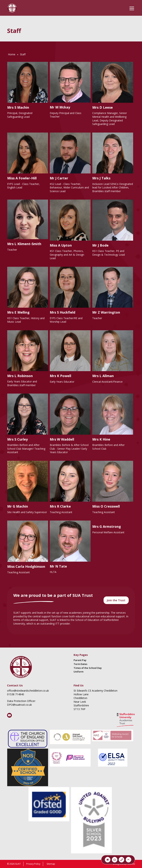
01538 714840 (16, 694)
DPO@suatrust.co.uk (19, 705)
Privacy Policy (33, 864)
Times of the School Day (88, 668)
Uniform (78, 672)
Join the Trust (116, 600)
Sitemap (51, 864)
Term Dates (80, 664)
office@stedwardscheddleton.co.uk (28, 691)
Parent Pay (80, 660)
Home (12, 54)
